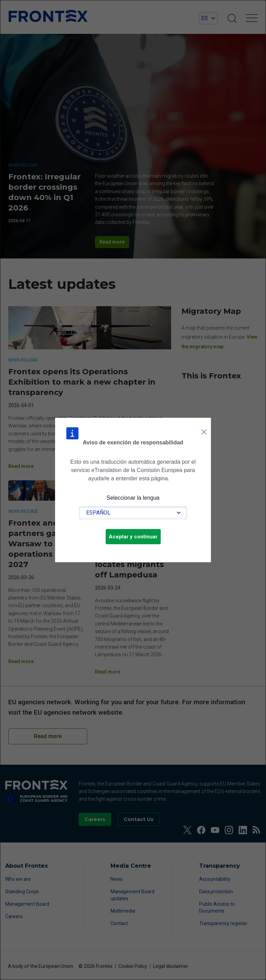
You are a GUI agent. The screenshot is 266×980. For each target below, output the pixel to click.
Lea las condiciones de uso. (174, 478)
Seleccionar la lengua (133, 498)
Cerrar (204, 425)
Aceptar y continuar (133, 537)
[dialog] (133, 490)
